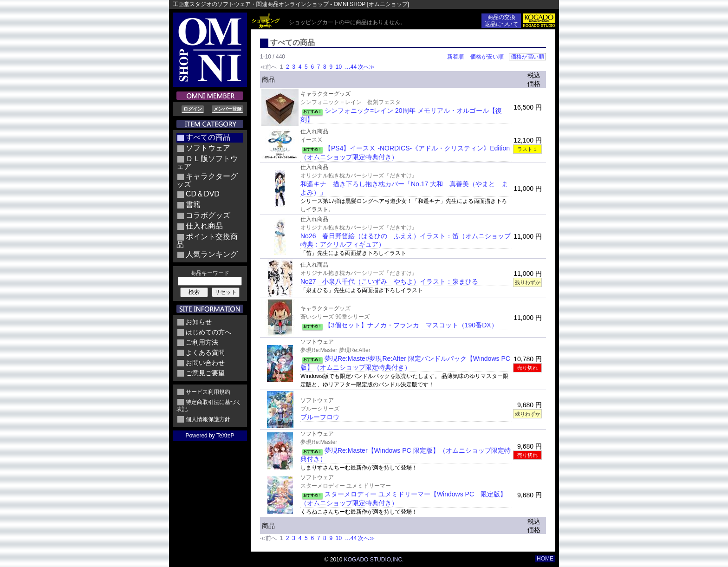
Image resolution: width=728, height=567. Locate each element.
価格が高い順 (527, 57)
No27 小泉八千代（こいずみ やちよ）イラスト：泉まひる (389, 281)
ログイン (193, 109)
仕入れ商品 (204, 226)
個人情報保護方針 (208, 419)
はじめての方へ (208, 332)
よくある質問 (205, 352)
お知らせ (199, 322)
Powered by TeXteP (210, 436)
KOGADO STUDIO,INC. (374, 560)
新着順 (455, 57)
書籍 (193, 205)
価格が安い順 (487, 57)
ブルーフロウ (320, 417)
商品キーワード (210, 273)
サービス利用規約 (208, 392)
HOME (545, 559)
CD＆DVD (203, 194)
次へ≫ (366, 67)
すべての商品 (208, 137)
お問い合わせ (205, 363)
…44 (350, 67)
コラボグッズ (208, 215)
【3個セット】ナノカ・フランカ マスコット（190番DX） (411, 325)
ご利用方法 (202, 342)
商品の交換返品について (501, 21)
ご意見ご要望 (205, 373)
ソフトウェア (208, 148)
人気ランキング (212, 254)
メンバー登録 (227, 109)
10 (338, 67)
